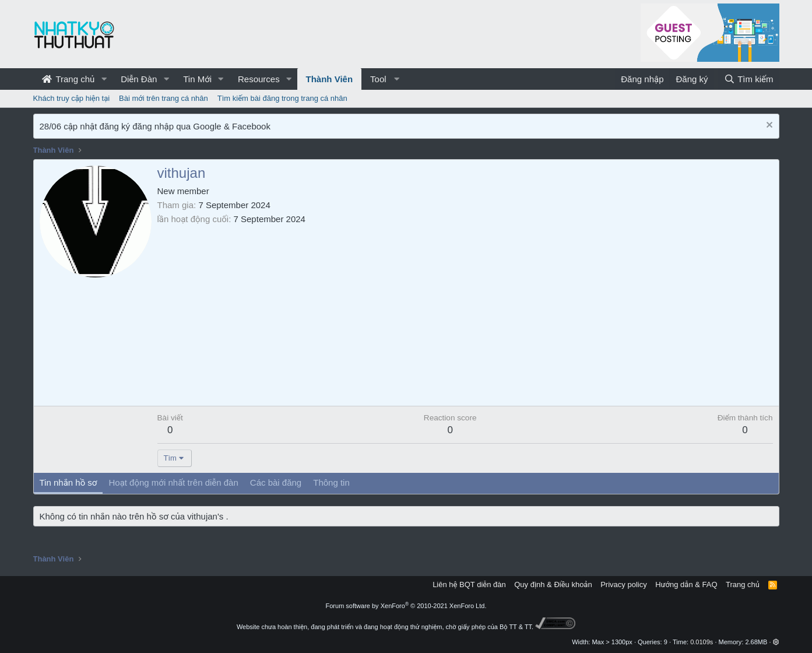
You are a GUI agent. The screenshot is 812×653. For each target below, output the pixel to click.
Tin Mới (197, 79)
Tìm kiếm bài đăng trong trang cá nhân (282, 98)
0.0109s (702, 642)
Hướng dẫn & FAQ (686, 584)
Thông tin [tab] (331, 482)
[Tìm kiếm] (748, 79)
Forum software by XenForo (406, 606)
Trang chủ (68, 79)
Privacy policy (623, 584)
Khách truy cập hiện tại (72, 98)
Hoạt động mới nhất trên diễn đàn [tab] (173, 482)
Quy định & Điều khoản (553, 584)
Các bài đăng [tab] (276, 482)
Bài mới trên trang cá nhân (164, 98)
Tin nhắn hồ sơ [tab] (68, 482)
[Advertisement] (465, 313)
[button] (104, 79)
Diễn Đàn (139, 79)
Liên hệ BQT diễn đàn (469, 584)
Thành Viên (330, 79)
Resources (259, 79)
